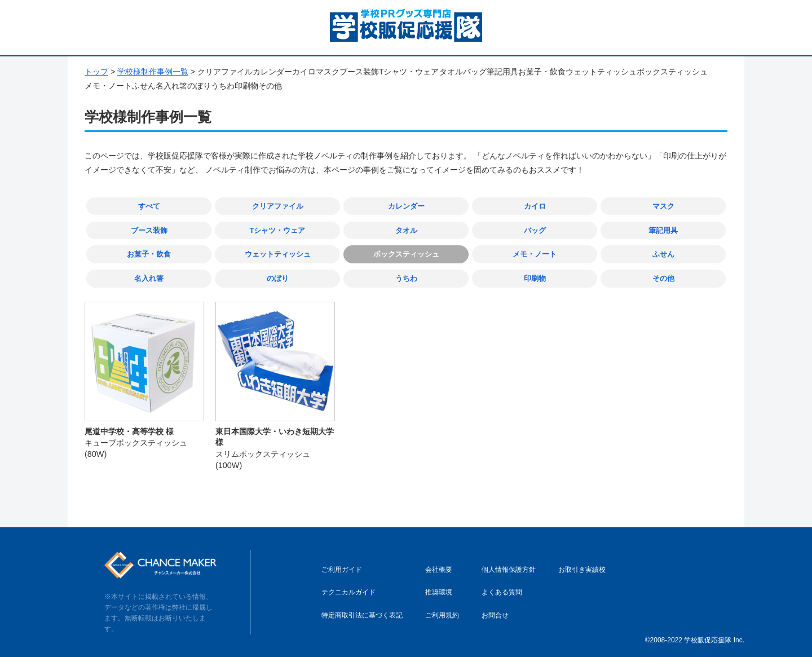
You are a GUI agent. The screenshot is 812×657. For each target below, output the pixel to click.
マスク (663, 206)
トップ (96, 72)
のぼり (278, 278)
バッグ (535, 230)
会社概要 (439, 568)
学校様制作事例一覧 (153, 72)
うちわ (406, 278)
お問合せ (495, 614)
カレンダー (406, 206)
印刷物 (535, 278)
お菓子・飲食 (149, 253)
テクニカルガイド (348, 592)
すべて (149, 206)
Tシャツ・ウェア (278, 230)
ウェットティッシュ (278, 253)
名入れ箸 (149, 278)
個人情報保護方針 (509, 568)
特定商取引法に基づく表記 (362, 614)
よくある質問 (502, 592)
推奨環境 (439, 592)
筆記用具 (663, 230)
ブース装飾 (149, 230)
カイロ (535, 206)
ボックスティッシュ (406, 253)
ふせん (663, 253)
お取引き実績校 (582, 568)
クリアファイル (278, 206)
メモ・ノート (535, 253)
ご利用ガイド (342, 568)
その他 (663, 278)
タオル (406, 230)
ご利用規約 (442, 614)
